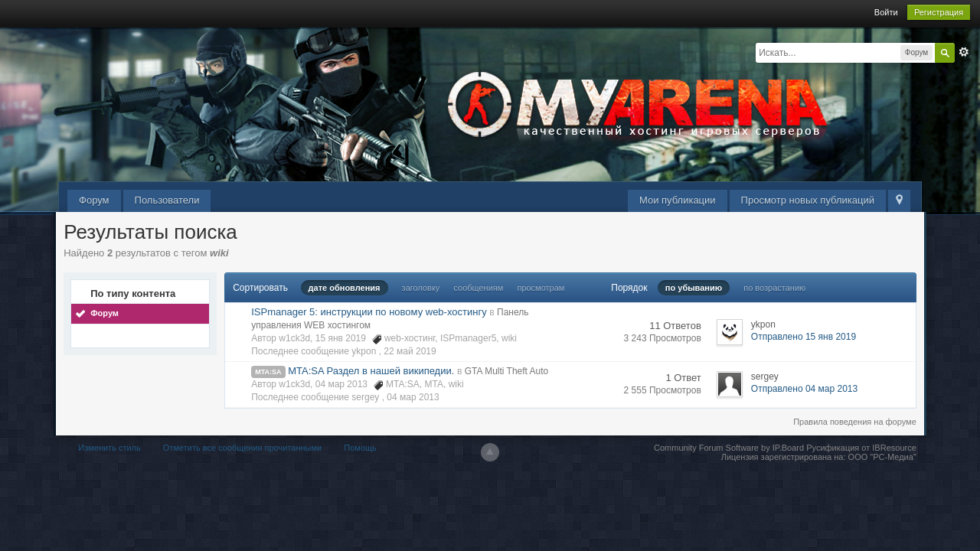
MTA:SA (268, 372)
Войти (886, 12)
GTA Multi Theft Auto (507, 371)
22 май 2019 (410, 351)
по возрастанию (774, 288)
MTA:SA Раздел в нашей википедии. (371, 371)
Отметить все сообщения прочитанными (242, 448)
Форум (94, 200)
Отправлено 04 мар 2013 (804, 389)
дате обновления (345, 288)
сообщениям (478, 288)
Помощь (360, 448)
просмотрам (541, 288)
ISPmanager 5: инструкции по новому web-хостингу (369, 312)
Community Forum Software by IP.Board (729, 448)
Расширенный (964, 52)
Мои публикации (678, 200)
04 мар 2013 (413, 397)
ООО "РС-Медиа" (882, 457)
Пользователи (167, 200)
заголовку (421, 288)
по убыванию (694, 288)
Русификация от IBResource (860, 448)
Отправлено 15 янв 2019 (804, 337)
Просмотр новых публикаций (808, 200)
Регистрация (939, 12)
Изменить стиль (109, 448)
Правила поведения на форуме (855, 422)
